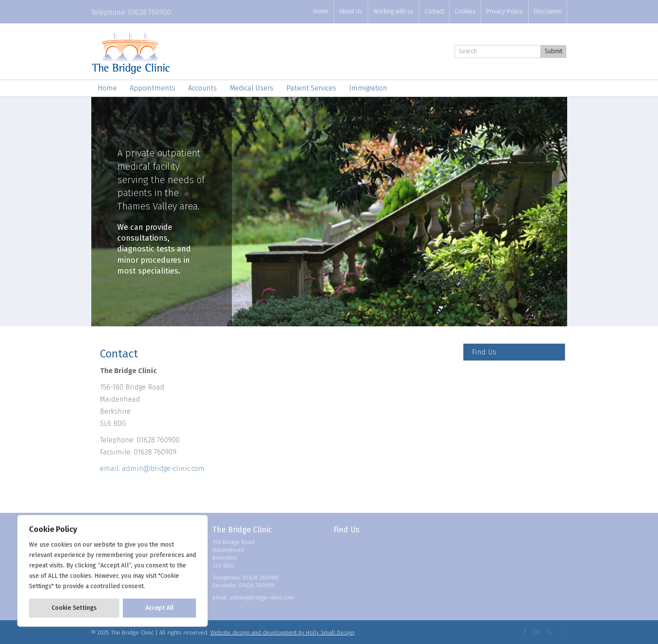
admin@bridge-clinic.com (262, 597)
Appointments (152, 88)
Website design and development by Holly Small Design (282, 633)
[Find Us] (514, 352)
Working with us (393, 11)
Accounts (202, 88)
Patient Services (311, 88)
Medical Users (252, 88)
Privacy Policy (505, 11)
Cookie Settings (74, 608)
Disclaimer (548, 11)
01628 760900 (149, 12)
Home (321, 11)
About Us (351, 11)
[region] (112, 571)
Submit (554, 51)
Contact (434, 11)
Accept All (159, 608)
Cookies (465, 11)
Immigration (368, 88)
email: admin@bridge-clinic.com (152, 469)
